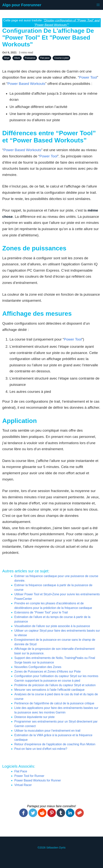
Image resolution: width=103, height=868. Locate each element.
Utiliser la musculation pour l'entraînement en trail (47, 731)
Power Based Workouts (26, 84)
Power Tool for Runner (29, 776)
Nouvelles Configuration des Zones (38, 667)
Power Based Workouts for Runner (38, 780)
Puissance (30, 58)
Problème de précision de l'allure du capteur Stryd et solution (55, 685)
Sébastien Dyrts (56, 848)
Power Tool (88, 77)
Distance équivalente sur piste (34, 717)
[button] (98, 5)
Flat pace (45, 58)
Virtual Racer (23, 785)
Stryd (7, 58)
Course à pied (61, 58)
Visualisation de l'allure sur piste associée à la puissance (52, 626)
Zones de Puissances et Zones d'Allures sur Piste (48, 672)
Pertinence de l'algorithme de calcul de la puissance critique (54, 703)
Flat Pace (21, 771)
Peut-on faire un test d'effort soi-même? (41, 749)
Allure (17, 58)
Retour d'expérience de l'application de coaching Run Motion (55, 744)
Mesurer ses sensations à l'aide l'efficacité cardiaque (49, 690)
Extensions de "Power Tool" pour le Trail (41, 612)
